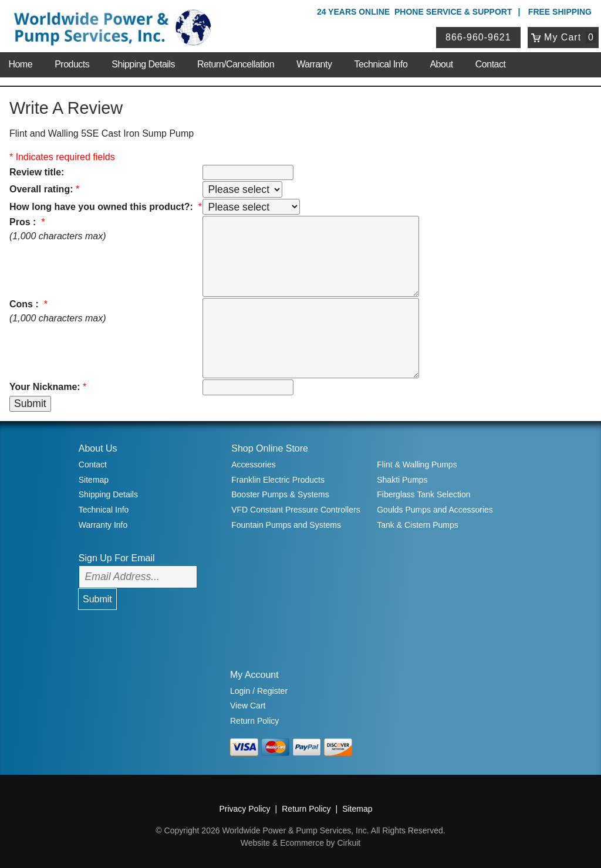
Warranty (314, 64)
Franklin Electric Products (278, 480)
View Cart (248, 706)
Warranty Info (103, 525)
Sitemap (94, 480)
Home (20, 64)
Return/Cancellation (236, 64)
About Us (98, 448)
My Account (254, 675)
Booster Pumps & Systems (280, 494)
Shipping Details (143, 64)
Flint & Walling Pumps (417, 464)
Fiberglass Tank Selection (423, 494)
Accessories (253, 464)
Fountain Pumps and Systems (286, 525)
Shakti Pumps (402, 480)
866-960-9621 (478, 37)
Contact (491, 64)
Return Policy (254, 721)
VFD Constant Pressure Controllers (296, 510)
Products (72, 64)
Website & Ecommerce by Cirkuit (300, 843)
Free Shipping (560, 12)
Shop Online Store (270, 448)
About (441, 64)
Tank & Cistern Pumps (418, 525)
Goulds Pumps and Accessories (435, 510)
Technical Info (381, 64)
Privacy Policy (244, 809)
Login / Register (259, 691)
